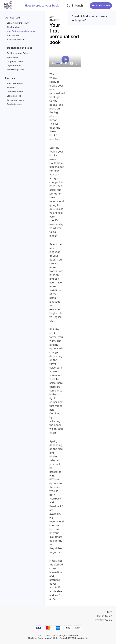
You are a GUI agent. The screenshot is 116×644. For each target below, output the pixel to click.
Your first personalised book (21, 31)
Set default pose (15, 100)
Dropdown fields (15, 61)
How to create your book (42, 5)
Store (109, 612)
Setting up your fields (18, 53)
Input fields (12, 57)
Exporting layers (15, 92)
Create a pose (14, 96)
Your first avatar (15, 83)
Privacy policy (103, 620)
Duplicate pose (14, 104)
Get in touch (75, 5)
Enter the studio (101, 5)
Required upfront (15, 70)
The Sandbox (13, 27)
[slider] (59, 63)
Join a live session (16, 39)
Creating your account (18, 23)
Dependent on (14, 65)
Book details (13, 35)
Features (11, 87)
